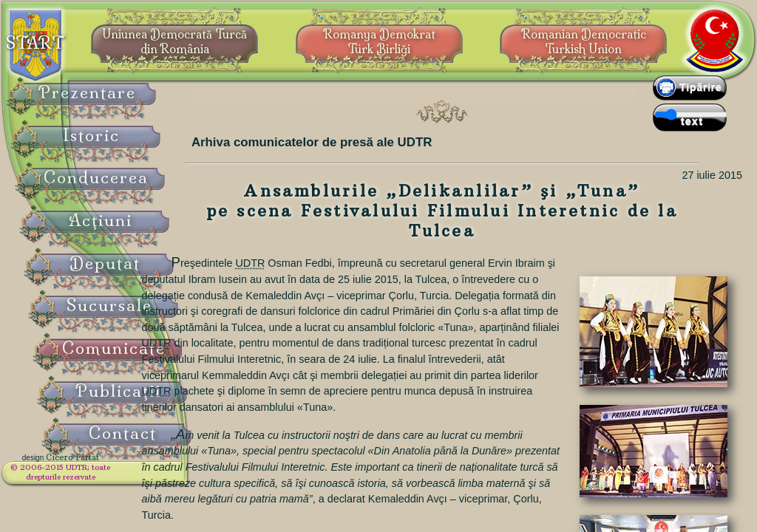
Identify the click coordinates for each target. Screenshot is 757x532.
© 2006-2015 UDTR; (96, 477)
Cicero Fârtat (108, 467)
